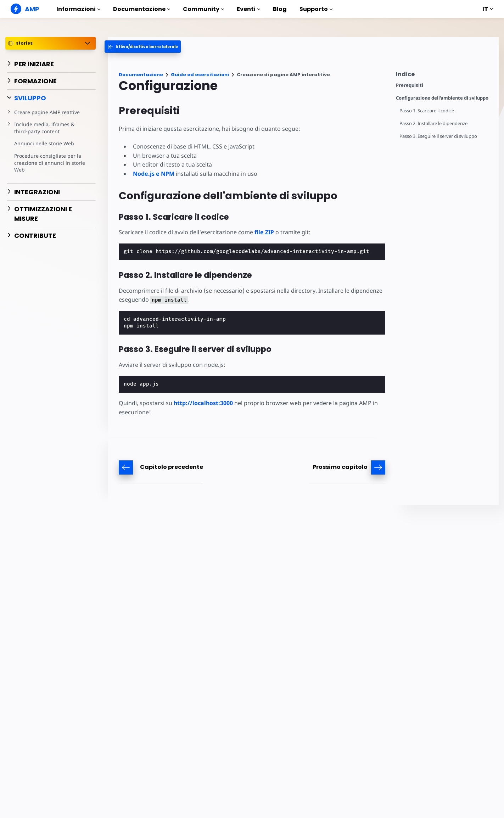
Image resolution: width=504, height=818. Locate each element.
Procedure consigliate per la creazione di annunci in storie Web (50, 163)
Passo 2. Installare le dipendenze (433, 124)
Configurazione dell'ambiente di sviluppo (442, 98)
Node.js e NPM (154, 174)
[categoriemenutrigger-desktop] (149, 47)
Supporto (316, 9)
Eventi (248, 9)
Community (203, 9)
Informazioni (78, 9)
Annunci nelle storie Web (44, 143)
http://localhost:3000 (203, 403)
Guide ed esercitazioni (200, 75)
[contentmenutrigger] (444, 76)
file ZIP (264, 232)
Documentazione (142, 9)
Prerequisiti (410, 85)
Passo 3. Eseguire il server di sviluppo (438, 136)
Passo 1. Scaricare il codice (427, 111)
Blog (280, 9)
